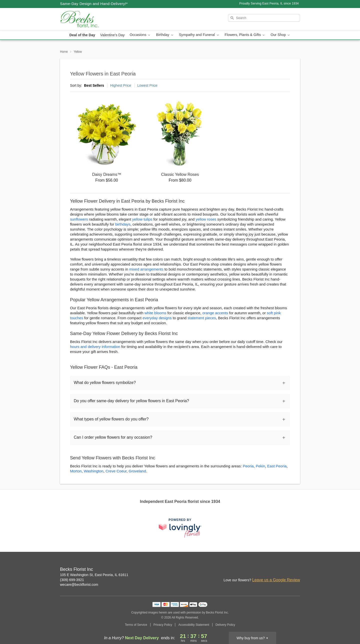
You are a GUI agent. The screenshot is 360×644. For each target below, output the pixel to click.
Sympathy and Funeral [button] (199, 35)
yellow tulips (142, 219)
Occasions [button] (140, 35)
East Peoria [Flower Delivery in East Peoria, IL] (277, 466)
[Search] (264, 18)
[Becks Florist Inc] (96, 19)
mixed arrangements (146, 269)
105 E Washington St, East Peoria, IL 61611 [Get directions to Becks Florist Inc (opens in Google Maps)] (94, 575)
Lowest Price (147, 85)
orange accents (215, 313)
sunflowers (79, 219)
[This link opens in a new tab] (180, 528)
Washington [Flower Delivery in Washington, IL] (94, 471)
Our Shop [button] (280, 35)
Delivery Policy (225, 625)
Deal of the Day (82, 35)
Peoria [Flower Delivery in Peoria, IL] (248, 466)
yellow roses (206, 219)
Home (64, 52)
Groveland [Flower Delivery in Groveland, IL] (137, 471)
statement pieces (202, 318)
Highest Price (121, 85)
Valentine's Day (112, 35)
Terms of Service (136, 625)
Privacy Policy (163, 625)
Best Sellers (94, 85)
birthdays (123, 224)
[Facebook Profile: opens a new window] (285, 570)
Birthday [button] (165, 35)
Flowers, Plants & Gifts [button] (245, 35)
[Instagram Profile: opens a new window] (274, 570)
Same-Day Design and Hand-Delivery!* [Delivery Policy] (94, 4)
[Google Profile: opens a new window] (296, 570)
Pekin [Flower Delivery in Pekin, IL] (260, 466)
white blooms (155, 313)
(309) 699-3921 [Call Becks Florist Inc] (72, 580)
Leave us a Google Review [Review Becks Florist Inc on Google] (276, 580)
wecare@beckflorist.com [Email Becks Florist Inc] (79, 585)
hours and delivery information (95, 347)
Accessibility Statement (194, 625)
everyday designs (157, 318)
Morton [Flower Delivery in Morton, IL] (76, 471)
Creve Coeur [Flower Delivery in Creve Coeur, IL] (116, 471)
